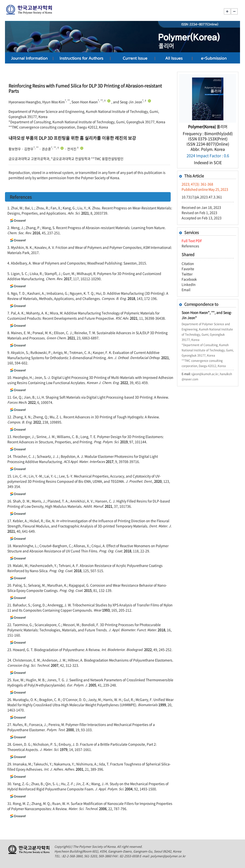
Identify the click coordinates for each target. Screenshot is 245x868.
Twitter (187, 274)
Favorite (188, 269)
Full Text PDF (192, 241)
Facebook (189, 279)
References (190, 246)
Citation (188, 263)
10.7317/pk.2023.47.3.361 (202, 197)
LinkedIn (189, 284)
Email (186, 290)
